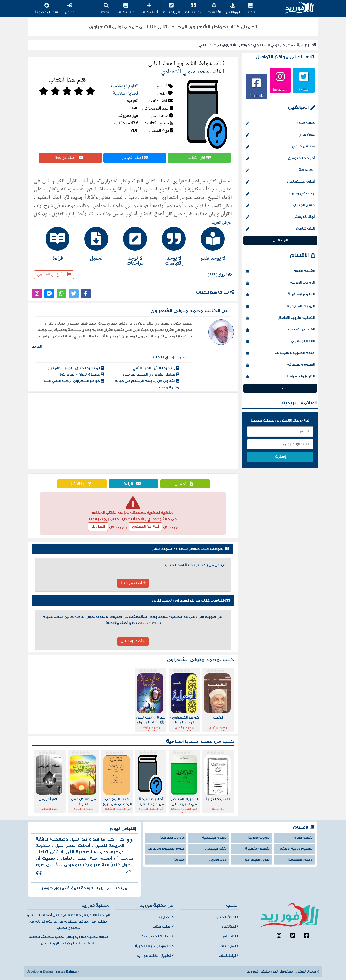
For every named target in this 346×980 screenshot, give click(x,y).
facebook (256, 96)
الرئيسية (306, 45)
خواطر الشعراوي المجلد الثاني (224, 45)
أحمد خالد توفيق (280, 159)
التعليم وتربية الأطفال (280, 318)
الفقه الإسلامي (280, 342)
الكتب (250, 9)
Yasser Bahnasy (67, 972)
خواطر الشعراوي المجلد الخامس (151, 375)
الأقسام (214, 9)
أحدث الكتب (227, 917)
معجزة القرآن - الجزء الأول (81, 375)
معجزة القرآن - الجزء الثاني (156, 368)
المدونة (179, 860)
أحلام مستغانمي (280, 182)
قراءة (133, 484)
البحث (106, 9)
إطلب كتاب (126, 9)
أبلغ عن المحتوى (54, 275)
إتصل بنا (98, 527)
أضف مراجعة (70, 158)
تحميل (185, 484)
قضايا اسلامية (126, 93)
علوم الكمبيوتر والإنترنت (280, 353)
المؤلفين (233, 9)
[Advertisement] (133, 431)
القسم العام (280, 271)
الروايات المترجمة (280, 307)
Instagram (280, 89)
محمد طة (280, 170)
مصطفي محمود (280, 194)
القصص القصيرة (280, 330)
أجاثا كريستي (280, 217)
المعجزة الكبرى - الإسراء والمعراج (76, 368)
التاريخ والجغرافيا (280, 377)
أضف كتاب (149, 9)
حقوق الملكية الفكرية (154, 946)
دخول (70, 9)
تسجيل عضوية (47, 9)
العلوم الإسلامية (124, 86)
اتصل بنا (166, 917)
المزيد (37, 347)
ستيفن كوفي (280, 147)
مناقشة (82, 484)
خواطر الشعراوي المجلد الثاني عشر (74, 381)
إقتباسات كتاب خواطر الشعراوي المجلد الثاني (191, 601)
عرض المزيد (222, 223)
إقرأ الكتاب (199, 158)
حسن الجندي (280, 206)
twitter (304, 89)
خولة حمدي (280, 123)
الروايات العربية (280, 283)
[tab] (210, 244)
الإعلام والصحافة (280, 365)
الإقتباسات (194, 9)
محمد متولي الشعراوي (273, 45)
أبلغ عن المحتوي (145, 527)
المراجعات (171, 9)
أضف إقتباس (135, 158)
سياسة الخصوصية (157, 936)
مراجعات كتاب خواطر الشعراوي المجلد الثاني (190, 549)
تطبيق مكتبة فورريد (155, 956)
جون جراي (280, 135)
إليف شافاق (280, 229)
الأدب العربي (218, 860)
